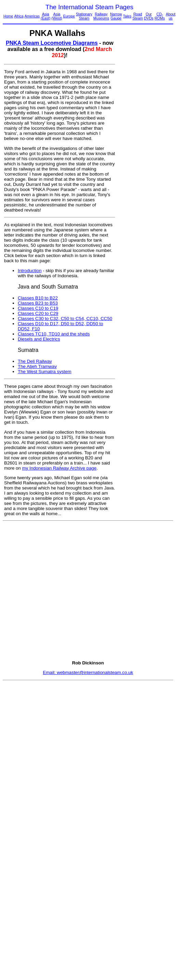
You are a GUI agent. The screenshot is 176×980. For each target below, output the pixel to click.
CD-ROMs (160, 16)
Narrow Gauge (116, 16)
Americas (32, 16)
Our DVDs (149, 16)
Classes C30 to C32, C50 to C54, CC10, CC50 (65, 319)
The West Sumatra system (45, 372)
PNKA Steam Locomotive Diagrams (52, 43)
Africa (19, 16)
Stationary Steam (84, 16)
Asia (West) (57, 16)
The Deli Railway (35, 361)
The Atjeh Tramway (37, 366)
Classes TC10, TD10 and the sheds (54, 334)
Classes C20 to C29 (38, 313)
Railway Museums (101, 16)
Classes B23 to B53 (38, 303)
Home (8, 16)
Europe (69, 16)
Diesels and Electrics (39, 339)
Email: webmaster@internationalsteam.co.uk (88, 672)
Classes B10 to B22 (38, 298)
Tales (127, 16)
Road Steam (138, 16)
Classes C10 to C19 (38, 308)
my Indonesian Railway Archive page (59, 468)
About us (171, 16)
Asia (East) (45, 16)
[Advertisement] (145, 143)
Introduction (30, 271)
